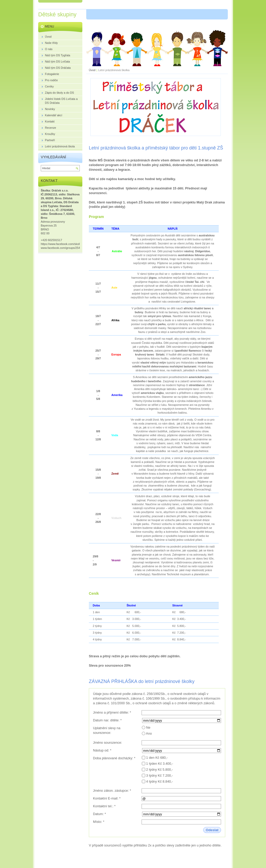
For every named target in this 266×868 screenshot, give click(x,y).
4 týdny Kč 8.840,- (160, 781)
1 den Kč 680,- (157, 758)
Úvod (92, 70)
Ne (148, 727)
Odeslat (212, 830)
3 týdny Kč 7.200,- (160, 775)
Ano (149, 733)
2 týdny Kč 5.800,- (160, 770)
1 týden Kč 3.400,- (160, 764)
